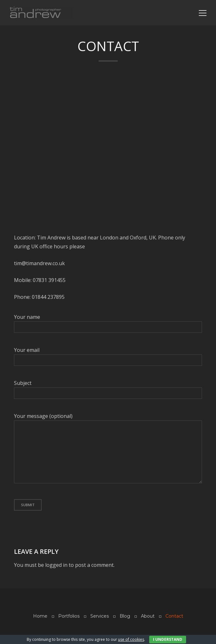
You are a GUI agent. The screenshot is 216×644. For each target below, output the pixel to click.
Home (40, 616)
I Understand (168, 639)
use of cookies (131, 639)
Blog (125, 616)
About (148, 616)
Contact (174, 616)
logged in (56, 565)
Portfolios (69, 616)
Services (100, 616)
